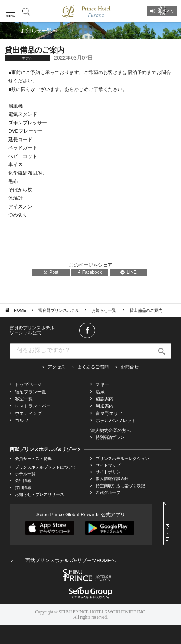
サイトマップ (108, 465)
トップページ (28, 384)
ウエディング (28, 413)
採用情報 (23, 488)
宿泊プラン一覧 (31, 392)
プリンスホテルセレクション (122, 459)
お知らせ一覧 (104, 310)
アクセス (57, 367)
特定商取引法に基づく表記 (120, 486)
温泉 (100, 392)
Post (51, 272)
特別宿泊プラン (110, 437)
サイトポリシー (110, 472)
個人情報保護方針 (112, 479)
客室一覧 (24, 399)
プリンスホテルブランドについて (46, 467)
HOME (20, 310)
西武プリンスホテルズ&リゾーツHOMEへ (63, 560)
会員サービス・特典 (33, 459)
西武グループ (108, 492)
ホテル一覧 (25, 474)
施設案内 (105, 399)
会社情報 (23, 480)
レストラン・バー (33, 406)
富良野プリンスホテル (59, 310)
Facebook (90, 272)
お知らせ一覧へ (39, 31)
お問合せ (130, 367)
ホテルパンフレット (116, 421)
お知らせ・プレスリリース (39, 494)
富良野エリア (109, 413)
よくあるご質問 (93, 367)
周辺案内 (105, 406)
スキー (102, 384)
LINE (128, 272)
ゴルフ (22, 421)
